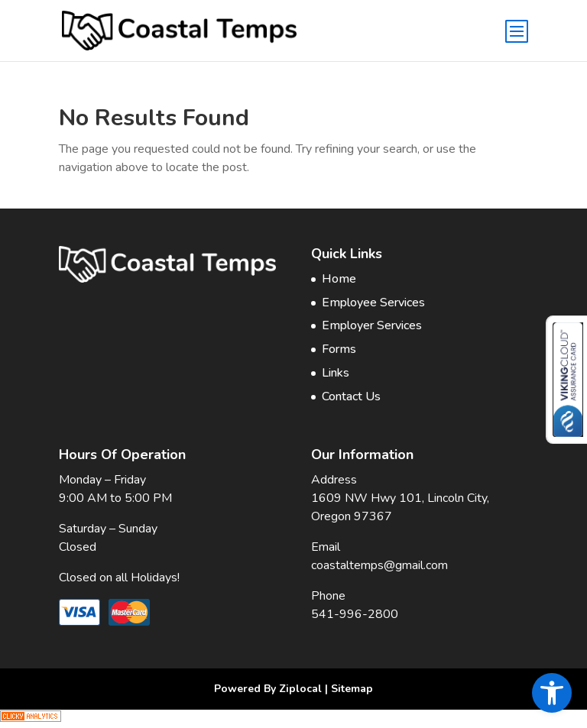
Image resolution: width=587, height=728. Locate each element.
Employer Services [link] (372, 325)
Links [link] (336, 373)
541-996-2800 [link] (355, 614)
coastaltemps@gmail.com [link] (379, 565)
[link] (552, 693)
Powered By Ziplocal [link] (268, 689)
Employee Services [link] (373, 303)
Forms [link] (339, 349)
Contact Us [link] (351, 396)
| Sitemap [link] (349, 689)
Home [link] (339, 279)
